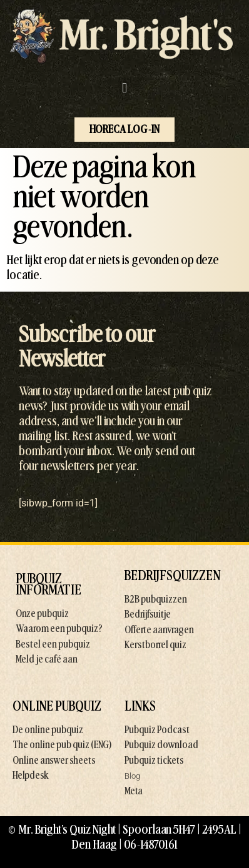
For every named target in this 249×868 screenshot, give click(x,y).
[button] (124, 88)
